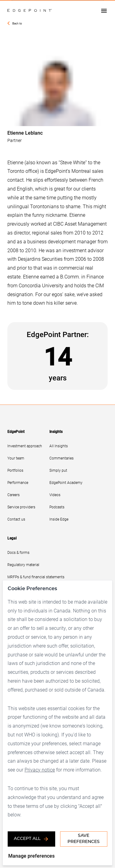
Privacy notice (57, 761)
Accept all (31, 839)
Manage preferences (31, 856)
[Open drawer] (104, 11)
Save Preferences (84, 839)
